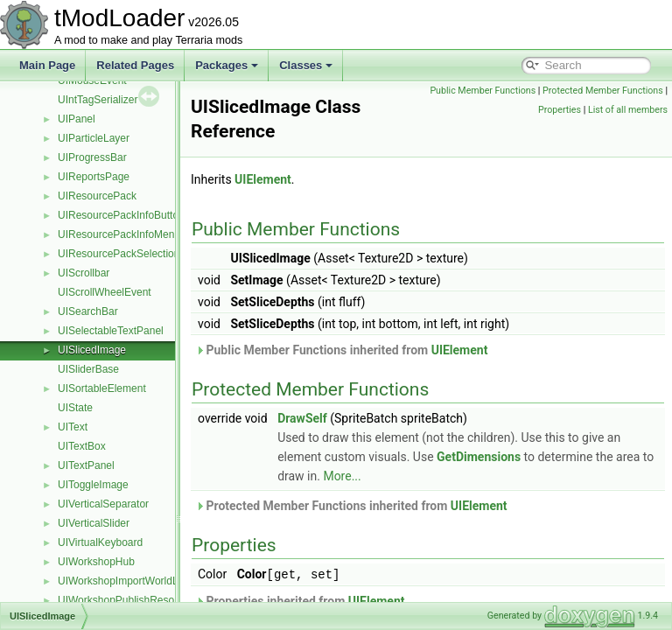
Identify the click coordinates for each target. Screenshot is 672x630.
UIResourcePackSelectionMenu (132, 254)
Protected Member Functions (553, 110)
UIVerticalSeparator (103, 504)
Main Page (47, 65)
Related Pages (135, 65)
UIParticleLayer (94, 138)
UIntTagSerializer (98, 100)
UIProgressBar (92, 157)
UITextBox (82, 446)
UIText (73, 427)
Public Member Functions (610, 91)
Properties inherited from (344, 600)
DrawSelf (346, 418)
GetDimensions (539, 457)
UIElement (307, 179)
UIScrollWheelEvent (105, 292)
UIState (75, 408)
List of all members (628, 129)
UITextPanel (86, 465)
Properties (642, 110)
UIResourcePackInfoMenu (119, 234)
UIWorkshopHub (96, 562)
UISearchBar (88, 311)
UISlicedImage (92, 350)
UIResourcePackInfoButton (121, 215)
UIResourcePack (97, 196)
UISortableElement (102, 388)
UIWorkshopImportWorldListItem (133, 581)
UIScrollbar (84, 273)
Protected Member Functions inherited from (395, 506)
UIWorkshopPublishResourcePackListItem (156, 600)
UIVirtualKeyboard (100, 542)
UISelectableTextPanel (111, 331)
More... (447, 476)
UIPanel (77, 119)
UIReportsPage (94, 177)
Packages (227, 65)
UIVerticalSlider (94, 523)
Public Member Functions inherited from (385, 350)
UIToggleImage (93, 485)
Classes (306, 65)
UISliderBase (88, 369)
